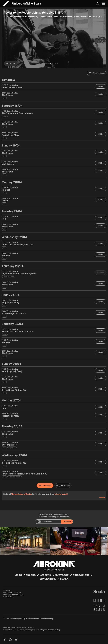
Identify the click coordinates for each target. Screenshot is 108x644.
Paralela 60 (12, 448)
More (10, 63)
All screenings (45, 485)
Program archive (63, 485)
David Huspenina (27, 628)
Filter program (97, 73)
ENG (4, 98)
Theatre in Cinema (8, 277)
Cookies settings (55, 630)
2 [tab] (53, 64)
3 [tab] (55, 64)
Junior (5, 116)
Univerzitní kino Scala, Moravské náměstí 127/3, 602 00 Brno (13, 595)
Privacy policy (31, 630)
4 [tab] (57, 64)
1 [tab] (51, 64)
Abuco (13, 628)
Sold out (100, 273)
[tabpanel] (54, 38)
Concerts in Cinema (15, 477)
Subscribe (68, 521)
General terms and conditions (14, 630)
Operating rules (42, 630)
